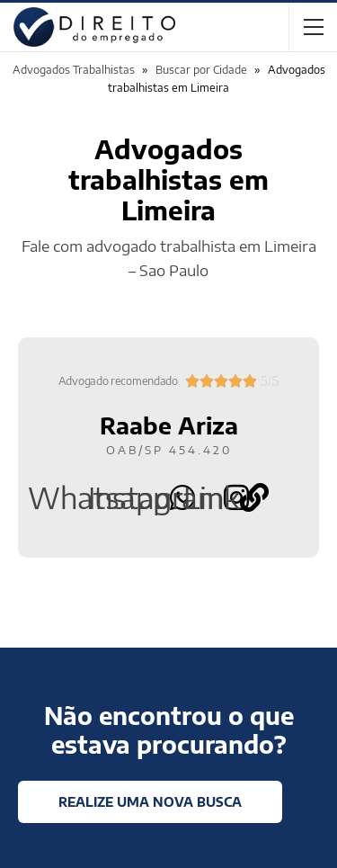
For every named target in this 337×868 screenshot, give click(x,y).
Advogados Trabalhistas (74, 70)
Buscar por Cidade (201, 70)
